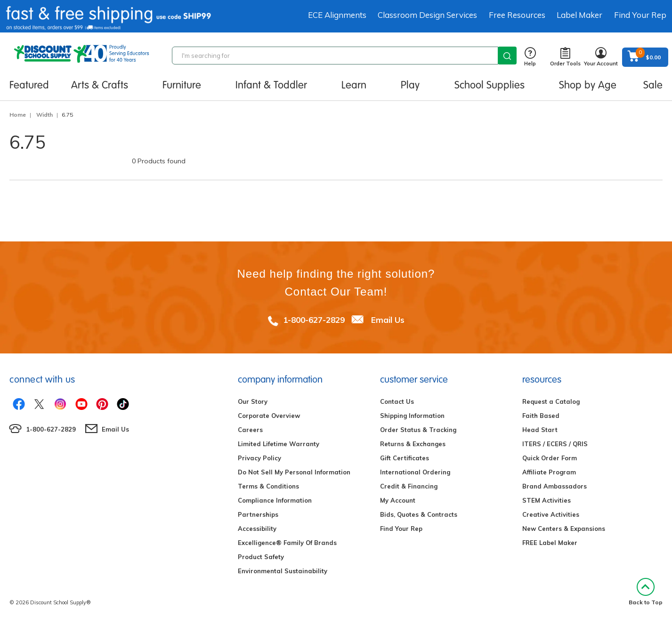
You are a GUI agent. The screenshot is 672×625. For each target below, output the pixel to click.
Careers (250, 430)
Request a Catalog (551, 401)
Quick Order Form (550, 458)
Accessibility (257, 529)
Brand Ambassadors (555, 486)
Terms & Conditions (268, 486)
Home (18, 115)
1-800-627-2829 (314, 320)
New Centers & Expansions (564, 529)
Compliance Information (275, 500)
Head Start (540, 430)
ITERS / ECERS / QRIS (555, 444)
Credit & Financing (409, 486)
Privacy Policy (259, 458)
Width (45, 115)
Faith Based (541, 416)
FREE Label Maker (550, 543)
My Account (398, 500)
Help (530, 57)
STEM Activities (547, 500)
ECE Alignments (337, 15)
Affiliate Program (549, 472)
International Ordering (415, 472)
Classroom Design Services (427, 15)
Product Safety (261, 557)
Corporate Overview (269, 416)
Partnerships (258, 514)
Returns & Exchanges (413, 444)
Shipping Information (412, 416)
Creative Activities (551, 514)
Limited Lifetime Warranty (279, 444)
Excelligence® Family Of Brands (287, 543)
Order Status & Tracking (418, 430)
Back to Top (646, 592)
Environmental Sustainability (283, 571)
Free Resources (517, 15)
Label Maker (579, 15)
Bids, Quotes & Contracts (419, 514)
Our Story (253, 401)
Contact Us (397, 401)
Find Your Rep (640, 15)
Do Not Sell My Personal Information (294, 472)
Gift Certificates (405, 458)
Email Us (388, 320)
